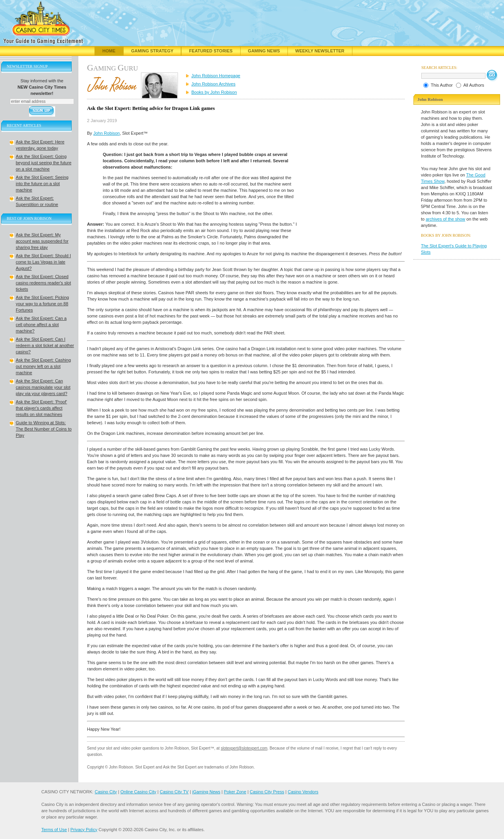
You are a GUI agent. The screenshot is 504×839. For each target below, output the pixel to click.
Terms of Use (54, 830)
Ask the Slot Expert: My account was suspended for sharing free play (42, 241)
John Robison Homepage (216, 76)
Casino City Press (267, 792)
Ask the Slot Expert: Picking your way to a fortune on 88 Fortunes (42, 304)
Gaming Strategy (152, 51)
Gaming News (264, 51)
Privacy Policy (84, 830)
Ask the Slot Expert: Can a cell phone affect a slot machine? (41, 325)
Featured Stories (211, 51)
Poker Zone (235, 792)
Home (109, 51)
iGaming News (206, 792)
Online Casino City (138, 792)
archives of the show (445, 219)
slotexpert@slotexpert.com (244, 748)
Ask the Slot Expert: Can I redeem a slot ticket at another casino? (45, 345)
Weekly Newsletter (320, 51)
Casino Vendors (303, 792)
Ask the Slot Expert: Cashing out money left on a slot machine (43, 366)
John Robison (107, 133)
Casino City (106, 792)
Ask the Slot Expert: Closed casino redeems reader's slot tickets (43, 283)
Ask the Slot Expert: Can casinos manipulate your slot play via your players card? (43, 387)
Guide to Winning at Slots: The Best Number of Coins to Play (44, 429)
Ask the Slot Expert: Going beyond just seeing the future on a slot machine (44, 163)
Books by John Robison (214, 92)
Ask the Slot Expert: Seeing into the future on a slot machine (42, 184)
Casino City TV (174, 792)
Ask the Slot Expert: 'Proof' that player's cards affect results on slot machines (41, 408)
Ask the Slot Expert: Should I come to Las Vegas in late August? (43, 262)
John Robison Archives (213, 84)
